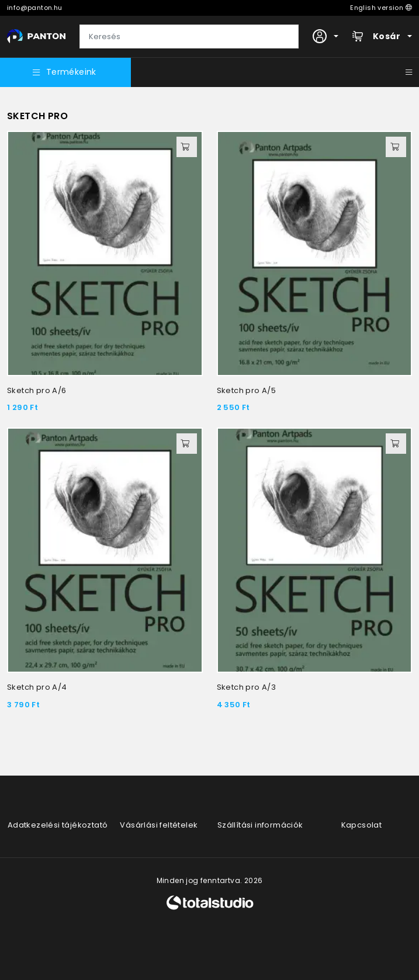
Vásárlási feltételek (159, 825)
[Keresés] (189, 37)
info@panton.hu (35, 8)
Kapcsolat (362, 825)
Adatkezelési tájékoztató (58, 825)
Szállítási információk (260, 825)
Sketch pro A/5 (247, 390)
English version (381, 8)
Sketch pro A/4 (37, 687)
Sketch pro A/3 (247, 687)
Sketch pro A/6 (37, 390)
